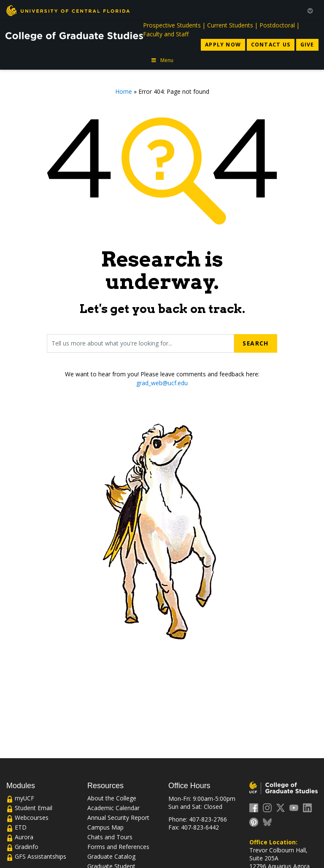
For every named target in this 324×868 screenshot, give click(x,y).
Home (124, 91)
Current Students (230, 25)
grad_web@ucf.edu (162, 383)
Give (307, 45)
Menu (162, 60)
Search (255, 343)
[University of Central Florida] (68, 10)
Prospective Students (172, 25)
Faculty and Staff (166, 34)
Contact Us (271, 45)
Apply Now (223, 45)
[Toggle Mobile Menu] (310, 10)
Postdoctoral (277, 25)
